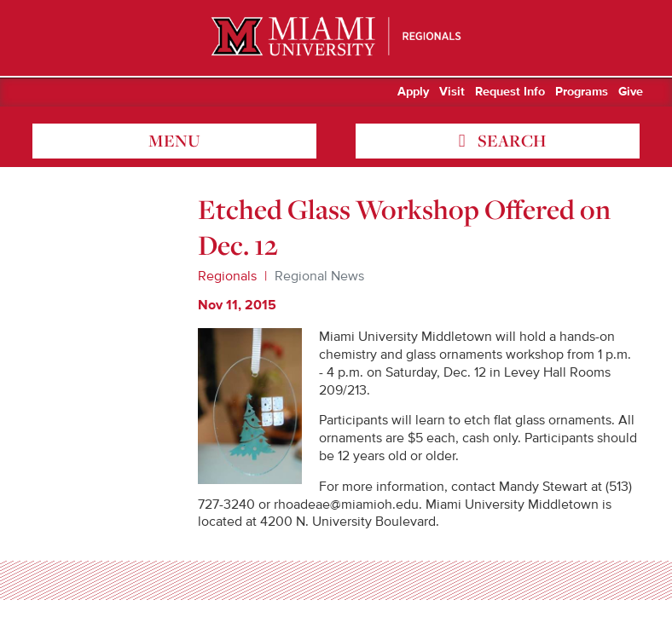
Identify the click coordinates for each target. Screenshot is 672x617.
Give (631, 92)
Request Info (510, 92)
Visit (452, 92)
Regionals (227, 276)
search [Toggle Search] (510, 141)
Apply (413, 92)
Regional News (319, 276)
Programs (582, 92)
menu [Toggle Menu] (174, 141)
